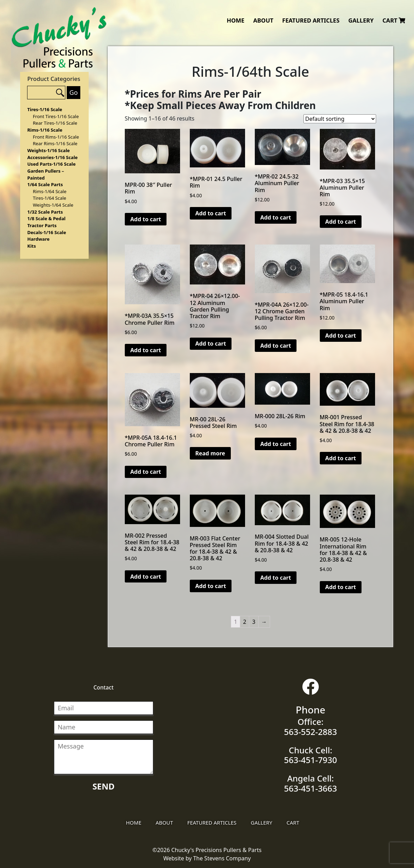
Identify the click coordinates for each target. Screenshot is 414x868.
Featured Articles (311, 20)
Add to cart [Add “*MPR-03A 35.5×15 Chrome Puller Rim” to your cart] (146, 350)
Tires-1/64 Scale (49, 198)
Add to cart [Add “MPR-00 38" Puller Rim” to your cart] (146, 219)
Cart (394, 20)
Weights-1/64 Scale (53, 205)
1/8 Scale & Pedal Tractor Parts (46, 222)
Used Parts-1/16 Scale (51, 164)
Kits (31, 246)
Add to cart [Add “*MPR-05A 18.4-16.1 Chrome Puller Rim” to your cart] (146, 472)
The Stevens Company (222, 858)
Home (236, 20)
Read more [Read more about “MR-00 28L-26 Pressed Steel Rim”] (210, 453)
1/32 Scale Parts (45, 212)
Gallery (361, 20)
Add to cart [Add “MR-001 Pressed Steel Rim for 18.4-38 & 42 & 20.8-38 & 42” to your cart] (341, 458)
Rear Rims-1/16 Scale (55, 143)
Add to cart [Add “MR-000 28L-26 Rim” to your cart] (276, 444)
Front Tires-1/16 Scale (56, 116)
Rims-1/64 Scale (50, 191)
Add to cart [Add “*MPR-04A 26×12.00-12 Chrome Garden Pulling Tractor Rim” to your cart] (276, 346)
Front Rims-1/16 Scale (56, 137)
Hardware (38, 239)
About (263, 20)
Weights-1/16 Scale (48, 150)
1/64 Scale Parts (45, 184)
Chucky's (59, 38)
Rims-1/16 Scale (45, 130)
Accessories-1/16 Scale (52, 157)
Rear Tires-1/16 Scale (55, 123)
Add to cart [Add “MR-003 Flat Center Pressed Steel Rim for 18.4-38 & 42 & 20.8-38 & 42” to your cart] (211, 586)
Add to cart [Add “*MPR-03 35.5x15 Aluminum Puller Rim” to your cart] (341, 222)
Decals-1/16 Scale (47, 232)
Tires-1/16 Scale (44, 109)
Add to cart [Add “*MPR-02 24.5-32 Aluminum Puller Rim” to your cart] (276, 217)
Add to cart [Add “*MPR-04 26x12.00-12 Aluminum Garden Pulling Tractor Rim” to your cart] (211, 344)
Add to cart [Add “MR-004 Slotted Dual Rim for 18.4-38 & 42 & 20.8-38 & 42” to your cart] (276, 578)
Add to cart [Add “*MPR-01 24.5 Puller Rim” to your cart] (211, 213)
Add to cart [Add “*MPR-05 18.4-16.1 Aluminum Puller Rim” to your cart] (341, 336)
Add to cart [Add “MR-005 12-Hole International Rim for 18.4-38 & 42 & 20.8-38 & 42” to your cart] (341, 587)
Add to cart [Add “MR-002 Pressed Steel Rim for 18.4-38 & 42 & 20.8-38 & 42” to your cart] (146, 577)
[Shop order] (340, 119)
